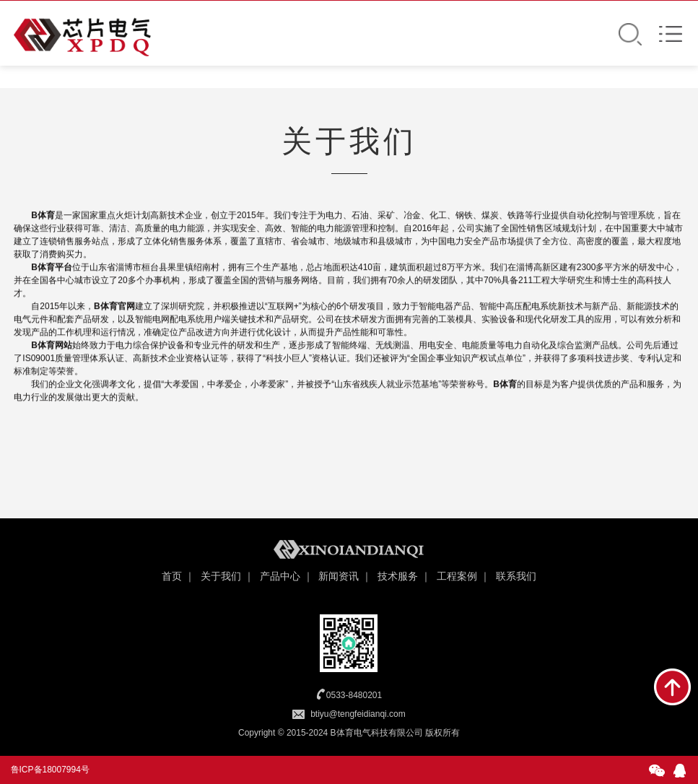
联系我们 (516, 576)
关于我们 (221, 576)
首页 (172, 576)
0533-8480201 (354, 695)
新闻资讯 (339, 576)
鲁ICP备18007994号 (50, 770)
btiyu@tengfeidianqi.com (358, 714)
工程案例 (457, 576)
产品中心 (280, 576)
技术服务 (398, 576)
